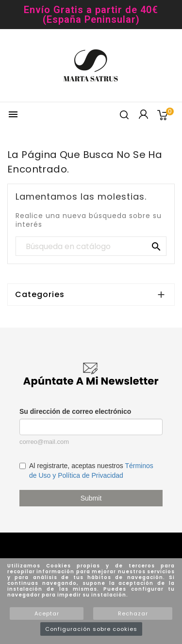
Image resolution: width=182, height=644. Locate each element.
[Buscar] (91, 247)
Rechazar (133, 613)
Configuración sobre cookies (91, 629)
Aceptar (47, 613)
